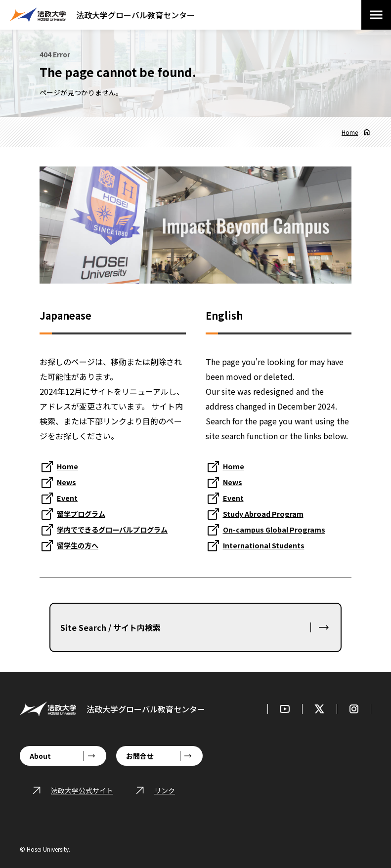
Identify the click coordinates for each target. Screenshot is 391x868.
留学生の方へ (81, 545)
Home (350, 132)
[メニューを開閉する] (376, 15)
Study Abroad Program (268, 513)
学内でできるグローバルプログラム (120, 529)
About (40, 756)
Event (68, 497)
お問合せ (140, 756)
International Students (269, 545)
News (67, 482)
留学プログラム (85, 513)
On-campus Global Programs (279, 529)
